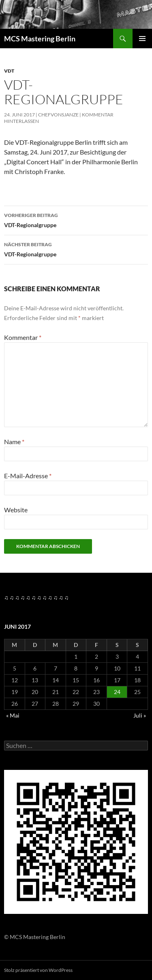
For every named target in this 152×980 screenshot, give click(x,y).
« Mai (13, 715)
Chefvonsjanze (58, 115)
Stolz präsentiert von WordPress (38, 970)
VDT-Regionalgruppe (76, 219)
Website (16, 510)
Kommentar (23, 337)
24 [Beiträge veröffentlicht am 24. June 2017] (117, 692)
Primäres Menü (142, 39)
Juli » (140, 715)
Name (14, 442)
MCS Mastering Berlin (40, 39)
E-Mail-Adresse (28, 476)
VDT (9, 71)
